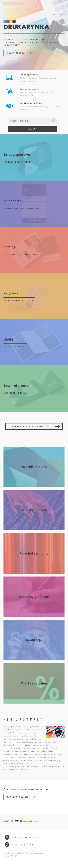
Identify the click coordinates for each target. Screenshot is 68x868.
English (62, 14)
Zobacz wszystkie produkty (31, 426)
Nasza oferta (16, 53)
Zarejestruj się (18, 797)
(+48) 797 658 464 (23, 845)
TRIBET (14, 856)
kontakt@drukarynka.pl (26, 837)
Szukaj (32, 129)
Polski (55, 14)
